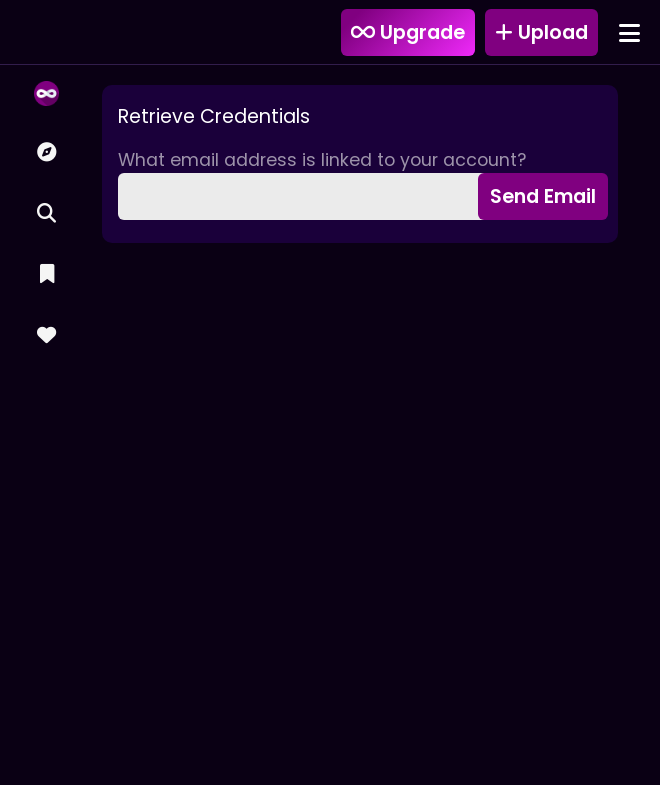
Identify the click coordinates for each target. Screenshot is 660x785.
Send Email (543, 196)
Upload (541, 32)
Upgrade (408, 32)
